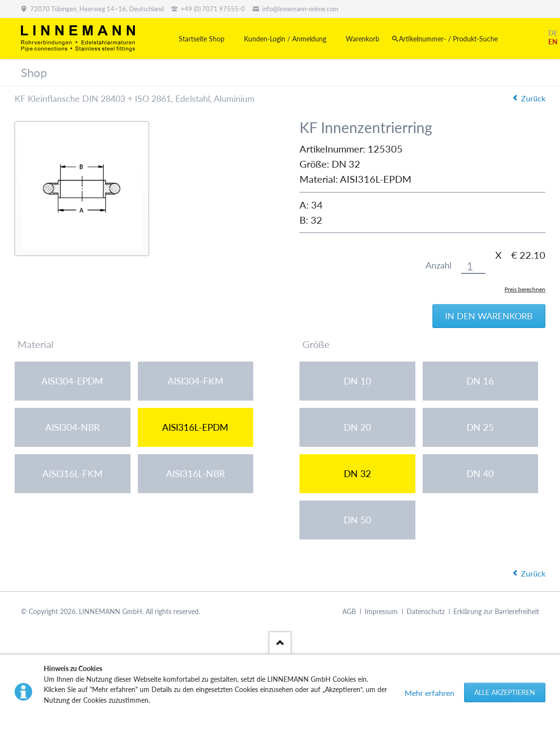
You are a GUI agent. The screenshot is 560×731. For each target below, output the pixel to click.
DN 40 (480, 473)
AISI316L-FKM (73, 473)
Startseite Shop (202, 39)
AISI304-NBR (73, 427)
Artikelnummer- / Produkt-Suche (448, 39)
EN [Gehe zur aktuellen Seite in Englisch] (553, 42)
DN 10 (357, 381)
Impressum (381, 611)
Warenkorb (363, 39)
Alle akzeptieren (505, 692)
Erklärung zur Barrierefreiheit (496, 611)
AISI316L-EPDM (195, 427)
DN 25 (480, 427)
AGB (349, 611)
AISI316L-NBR (196, 473)
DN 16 (480, 381)
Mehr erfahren (429, 693)
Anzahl (439, 265)
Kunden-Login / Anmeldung (285, 39)
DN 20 (357, 427)
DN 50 (357, 520)
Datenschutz (426, 611)
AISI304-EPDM (72, 381)
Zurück (533, 98)
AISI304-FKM (196, 381)
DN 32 (357, 473)
